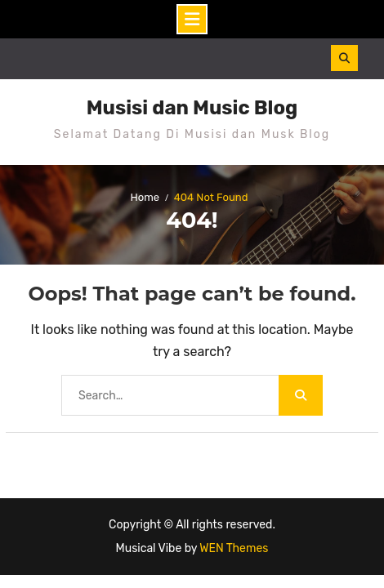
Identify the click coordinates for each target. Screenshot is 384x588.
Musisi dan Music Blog (192, 108)
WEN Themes (234, 548)
